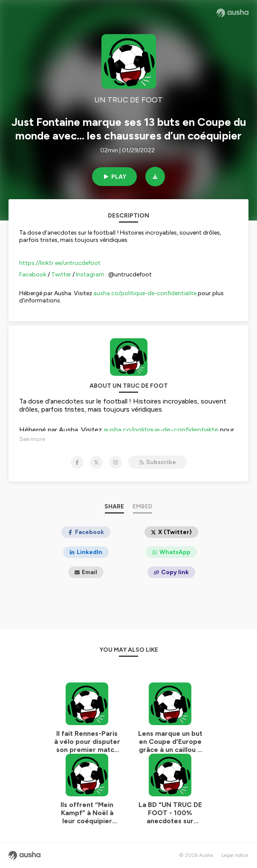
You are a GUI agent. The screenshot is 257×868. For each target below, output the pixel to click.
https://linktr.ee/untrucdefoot (60, 263)
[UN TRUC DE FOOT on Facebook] (77, 462)
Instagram (90, 274)
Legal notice (235, 855)
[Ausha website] (232, 13)
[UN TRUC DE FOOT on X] (96, 462)
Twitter (61, 274)
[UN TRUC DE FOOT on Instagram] (116, 462)
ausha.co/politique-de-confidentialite (145, 293)
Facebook (33, 274)
